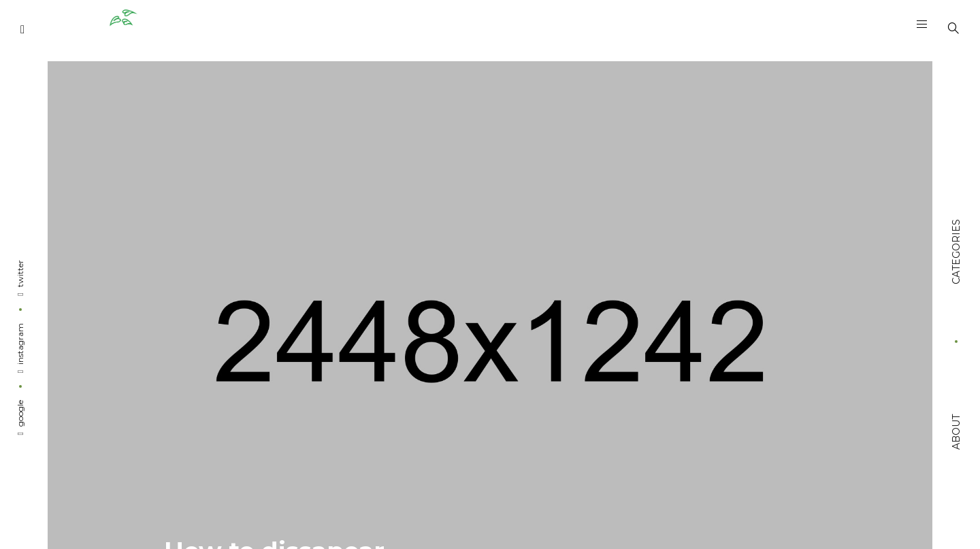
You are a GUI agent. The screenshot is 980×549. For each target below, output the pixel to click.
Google (20, 387)
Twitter (20, 248)
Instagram (20, 317)
